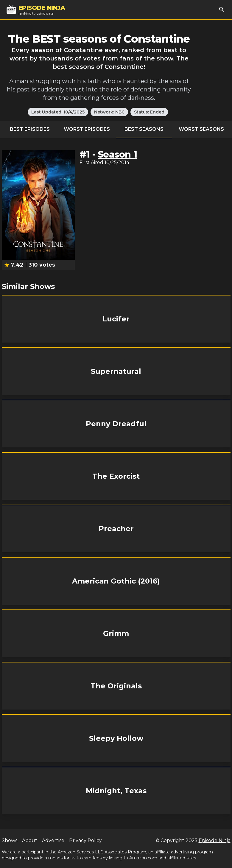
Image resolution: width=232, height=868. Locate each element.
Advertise (53, 840)
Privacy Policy (85, 840)
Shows (10, 840)
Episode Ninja (215, 840)
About (30, 840)
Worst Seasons (201, 129)
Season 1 (117, 154)
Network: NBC (109, 112)
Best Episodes (30, 129)
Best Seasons (144, 129)
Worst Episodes (87, 129)
